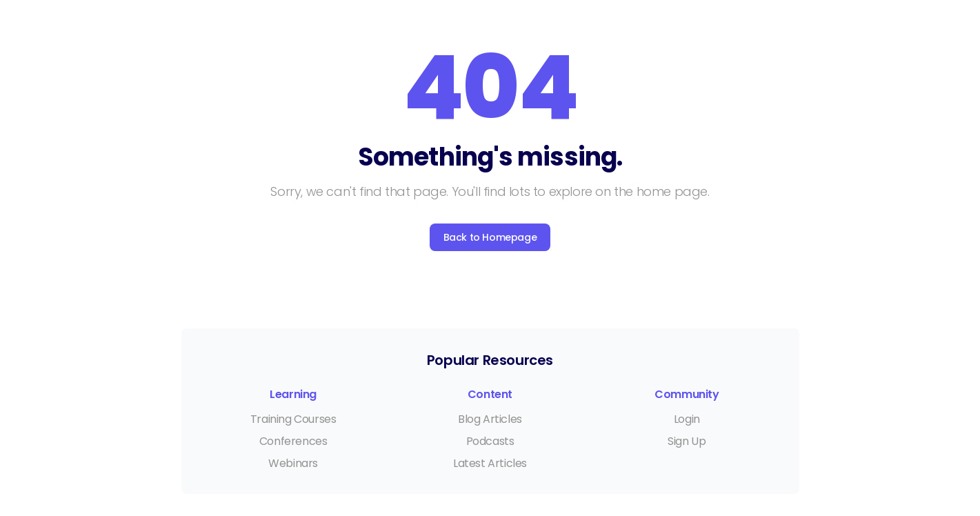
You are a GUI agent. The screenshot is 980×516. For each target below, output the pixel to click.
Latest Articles (490, 463)
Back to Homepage (490, 237)
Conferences (293, 441)
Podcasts (490, 441)
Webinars (293, 463)
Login (687, 419)
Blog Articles (490, 419)
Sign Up (687, 441)
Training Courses (293, 419)
